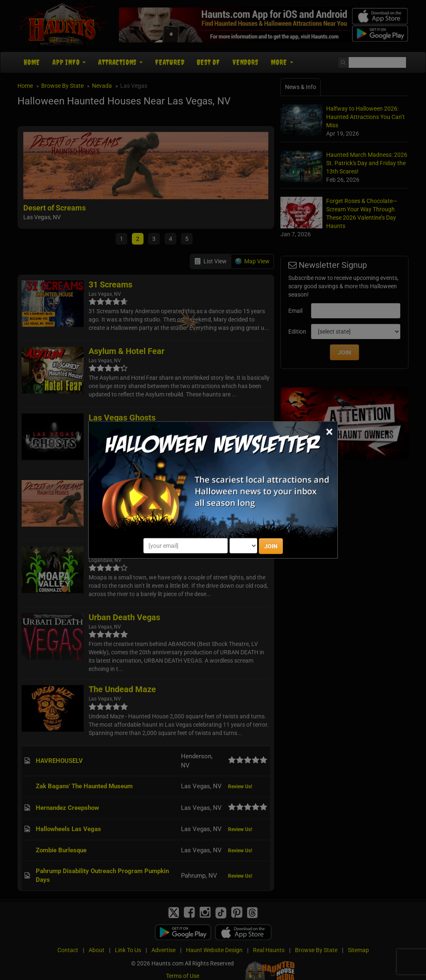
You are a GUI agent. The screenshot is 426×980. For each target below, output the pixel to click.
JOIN (271, 546)
